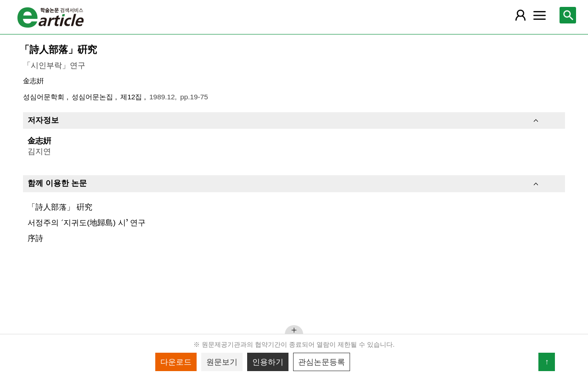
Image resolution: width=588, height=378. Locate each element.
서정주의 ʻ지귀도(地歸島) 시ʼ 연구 (87, 223)
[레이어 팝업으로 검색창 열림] (568, 15)
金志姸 (33, 81)
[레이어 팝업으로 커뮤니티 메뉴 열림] (540, 15)
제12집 (132, 97)
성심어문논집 (93, 97)
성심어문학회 (45, 97)
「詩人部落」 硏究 (60, 207)
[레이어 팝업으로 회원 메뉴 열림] (520, 15)
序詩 (35, 238)
